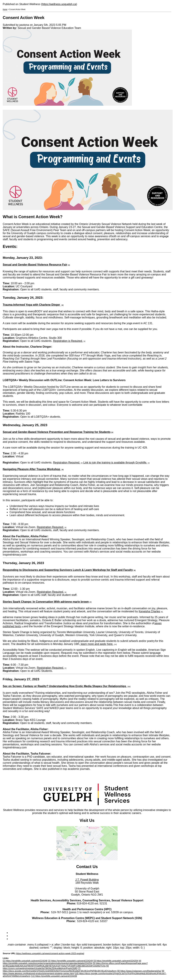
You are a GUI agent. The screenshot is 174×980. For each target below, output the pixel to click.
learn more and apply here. (97, 644)
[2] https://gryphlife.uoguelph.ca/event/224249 (70, 961)
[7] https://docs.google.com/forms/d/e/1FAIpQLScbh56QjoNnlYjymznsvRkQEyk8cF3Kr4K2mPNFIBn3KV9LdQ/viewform (60, 970)
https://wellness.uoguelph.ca (59, 4)
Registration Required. (67, 463)
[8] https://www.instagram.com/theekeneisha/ (139, 971)
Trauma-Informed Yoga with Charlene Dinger (32, 305)
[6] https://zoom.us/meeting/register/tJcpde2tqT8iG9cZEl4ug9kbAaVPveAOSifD (56, 967)
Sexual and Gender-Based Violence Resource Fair (35, 265)
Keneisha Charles (149, 611)
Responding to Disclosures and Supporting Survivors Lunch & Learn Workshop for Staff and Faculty (68, 570)
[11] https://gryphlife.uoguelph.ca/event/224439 (54, 976)
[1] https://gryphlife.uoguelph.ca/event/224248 (25, 961)
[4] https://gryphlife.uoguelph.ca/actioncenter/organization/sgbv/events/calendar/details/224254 (72, 962)
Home (5, 9)
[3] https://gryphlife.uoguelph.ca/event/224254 (116, 961)
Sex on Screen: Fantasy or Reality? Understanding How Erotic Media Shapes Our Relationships (65, 686)
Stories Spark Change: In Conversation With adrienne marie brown (46, 602)
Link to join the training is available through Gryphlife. (115, 463)
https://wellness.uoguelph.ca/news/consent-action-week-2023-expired (50, 953)
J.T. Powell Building (87, 880)
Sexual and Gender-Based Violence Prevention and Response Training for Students (57, 432)
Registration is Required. (68, 341)
